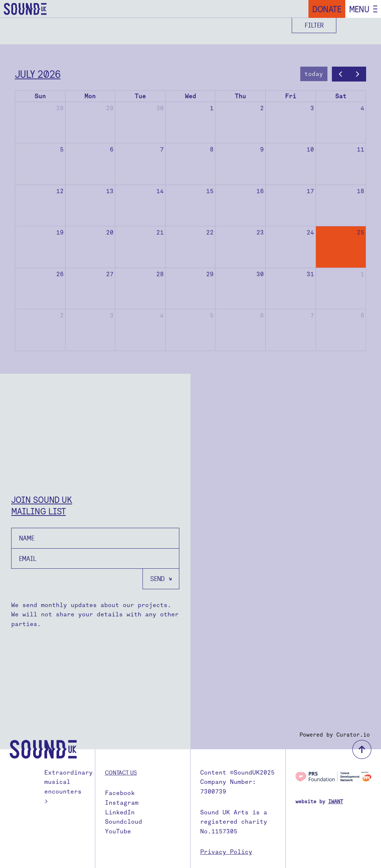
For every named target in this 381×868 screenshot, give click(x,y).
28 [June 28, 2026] (60, 108)
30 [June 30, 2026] (160, 108)
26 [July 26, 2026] (60, 274)
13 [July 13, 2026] (110, 191)
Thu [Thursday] (240, 96)
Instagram (122, 803)
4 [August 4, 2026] (162, 315)
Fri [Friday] (291, 96)
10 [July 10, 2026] (310, 149)
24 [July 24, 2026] (310, 232)
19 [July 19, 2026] (60, 232)
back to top (362, 749)
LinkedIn (120, 812)
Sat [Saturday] (341, 96)
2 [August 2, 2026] (62, 315)
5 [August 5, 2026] (212, 315)
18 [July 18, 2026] (361, 191)
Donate (327, 9)
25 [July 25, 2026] (361, 232)
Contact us (121, 772)
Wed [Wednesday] (190, 96)
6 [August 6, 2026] (262, 315)
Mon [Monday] (90, 96)
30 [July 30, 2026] (260, 274)
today (314, 74)
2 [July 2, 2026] (262, 108)
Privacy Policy (226, 852)
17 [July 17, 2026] (310, 191)
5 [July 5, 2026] (62, 149)
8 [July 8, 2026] (212, 149)
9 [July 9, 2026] (262, 149)
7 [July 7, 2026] (162, 149)
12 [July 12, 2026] (60, 191)
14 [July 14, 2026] (160, 191)
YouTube (118, 831)
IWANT (336, 802)
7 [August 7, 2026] (312, 315)
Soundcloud (124, 822)
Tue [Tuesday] (140, 96)
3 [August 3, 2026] (112, 315)
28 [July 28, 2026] (160, 274)
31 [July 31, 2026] (310, 274)
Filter (314, 25)
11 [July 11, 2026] (361, 149)
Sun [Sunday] (40, 96)
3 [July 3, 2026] (312, 108)
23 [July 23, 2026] (260, 232)
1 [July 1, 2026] (212, 108)
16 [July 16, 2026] (260, 191)
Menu (359, 9)
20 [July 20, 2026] (110, 232)
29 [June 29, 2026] (110, 108)
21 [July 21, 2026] (160, 232)
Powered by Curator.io (335, 735)
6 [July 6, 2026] (112, 149)
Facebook (120, 793)
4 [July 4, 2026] (362, 108)
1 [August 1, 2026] (362, 274)
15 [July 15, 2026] (210, 191)
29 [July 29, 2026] (210, 274)
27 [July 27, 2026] (110, 274)
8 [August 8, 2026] (362, 315)
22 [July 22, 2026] (210, 232)
